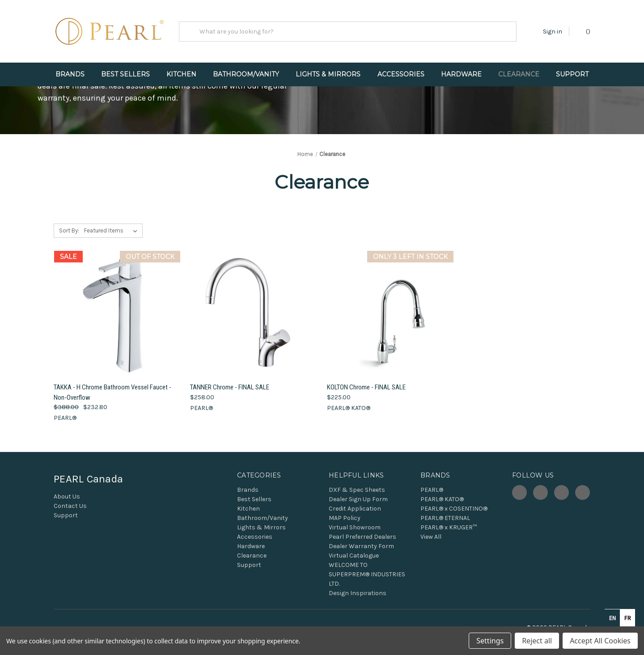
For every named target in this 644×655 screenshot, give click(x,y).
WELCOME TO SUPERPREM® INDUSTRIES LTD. (367, 574)
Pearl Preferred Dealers (362, 537)
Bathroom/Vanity (246, 74)
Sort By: (69, 230)
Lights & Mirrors (328, 74)
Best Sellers (125, 74)
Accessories (401, 74)
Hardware (461, 74)
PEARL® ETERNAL (445, 518)
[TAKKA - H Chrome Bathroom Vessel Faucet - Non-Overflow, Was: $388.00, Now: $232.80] (117, 314)
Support (572, 74)
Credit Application (355, 509)
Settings (490, 641)
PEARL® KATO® (442, 499)
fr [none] (628, 618)
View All (431, 537)
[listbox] (112, 231)
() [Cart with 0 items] (584, 31)
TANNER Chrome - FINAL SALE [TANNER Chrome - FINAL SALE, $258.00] (230, 387)
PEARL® (432, 490)
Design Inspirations (358, 593)
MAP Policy (345, 518)
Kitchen (181, 74)
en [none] (612, 618)
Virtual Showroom (355, 527)
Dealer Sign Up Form (358, 499)
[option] (627, 618)
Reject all (537, 641)
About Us (67, 497)
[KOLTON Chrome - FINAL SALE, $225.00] (390, 314)
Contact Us (70, 506)
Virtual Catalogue (354, 556)
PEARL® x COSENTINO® (454, 509)
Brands (70, 74)
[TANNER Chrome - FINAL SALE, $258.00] (254, 314)
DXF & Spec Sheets (357, 490)
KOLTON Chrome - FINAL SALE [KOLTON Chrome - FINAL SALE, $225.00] (366, 387)
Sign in (553, 32)
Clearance (519, 74)
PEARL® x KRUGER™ (449, 527)
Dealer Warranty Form (361, 546)
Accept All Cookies (600, 641)
